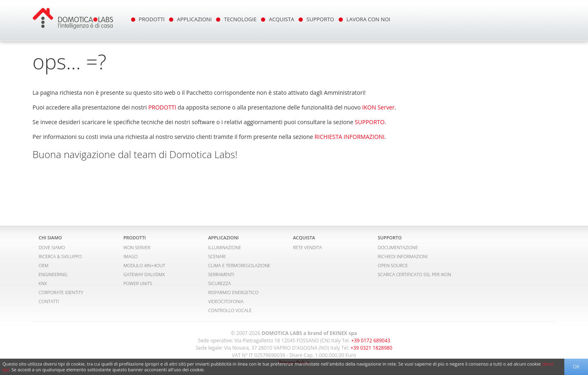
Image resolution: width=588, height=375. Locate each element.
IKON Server (378, 107)
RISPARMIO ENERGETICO (234, 292)
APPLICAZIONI (194, 19)
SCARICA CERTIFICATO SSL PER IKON (415, 274)
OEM (44, 265)
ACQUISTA (282, 19)
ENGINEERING (53, 274)
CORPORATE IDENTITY (61, 292)
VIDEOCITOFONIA (226, 301)
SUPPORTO (320, 19)
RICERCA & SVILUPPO (60, 256)
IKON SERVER (137, 247)
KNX (43, 283)
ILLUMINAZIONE (225, 247)
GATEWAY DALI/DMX (144, 274)
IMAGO (131, 256)
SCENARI (217, 256)
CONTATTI (49, 301)
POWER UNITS (138, 283)
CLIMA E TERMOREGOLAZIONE (239, 265)
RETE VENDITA (307, 247)
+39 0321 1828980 (371, 348)
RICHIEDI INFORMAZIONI (403, 256)
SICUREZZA (220, 283)
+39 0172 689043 (370, 340)
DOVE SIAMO (52, 247)
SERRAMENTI (221, 274)
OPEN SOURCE (393, 265)
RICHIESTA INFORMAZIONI (350, 137)
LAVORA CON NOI (369, 19)
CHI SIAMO (50, 238)
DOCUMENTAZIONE (398, 247)
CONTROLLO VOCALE (230, 310)
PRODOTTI (152, 19)
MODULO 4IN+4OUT (144, 265)
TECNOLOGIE (240, 19)
